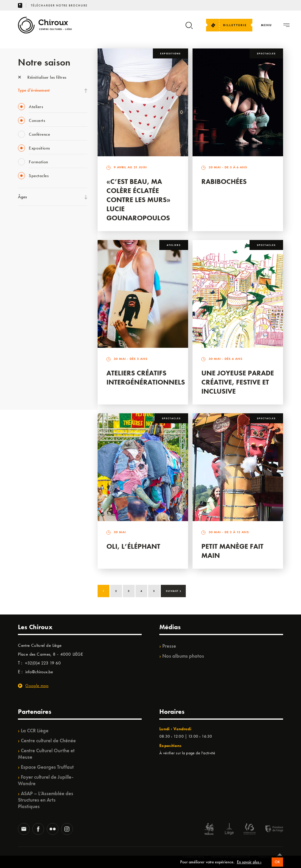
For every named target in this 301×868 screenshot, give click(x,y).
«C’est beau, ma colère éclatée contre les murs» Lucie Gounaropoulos (138, 200)
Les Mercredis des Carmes (41, 245)
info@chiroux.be (39, 672)
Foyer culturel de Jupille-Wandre (46, 780)
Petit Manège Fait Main (232, 551)
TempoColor (29, 353)
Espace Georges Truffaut (47, 767)
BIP (21, 293)
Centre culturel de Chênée (48, 741)
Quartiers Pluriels (33, 329)
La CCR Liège (35, 731)
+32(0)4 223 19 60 (43, 663)
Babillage (26, 269)
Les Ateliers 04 (31, 305)
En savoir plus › (249, 864)
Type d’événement (34, 90)
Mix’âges (26, 257)
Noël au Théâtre (32, 365)
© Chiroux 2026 (193, 857)
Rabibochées (224, 181)
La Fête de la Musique (37, 233)
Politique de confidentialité (231, 857)
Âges (22, 197)
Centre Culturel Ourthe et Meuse (46, 754)
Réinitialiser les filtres (42, 77)
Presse (169, 646)
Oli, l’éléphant (133, 546)
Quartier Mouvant (34, 317)
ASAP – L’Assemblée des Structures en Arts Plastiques (46, 800)
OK (277, 864)
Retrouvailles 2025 (35, 389)
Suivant (174, 590)
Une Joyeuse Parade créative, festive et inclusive (238, 382)
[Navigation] (266, 25)
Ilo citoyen (27, 341)
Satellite (25, 281)
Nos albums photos (183, 656)
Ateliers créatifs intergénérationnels (146, 377)
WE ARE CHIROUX (35, 377)
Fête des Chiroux (32, 221)
